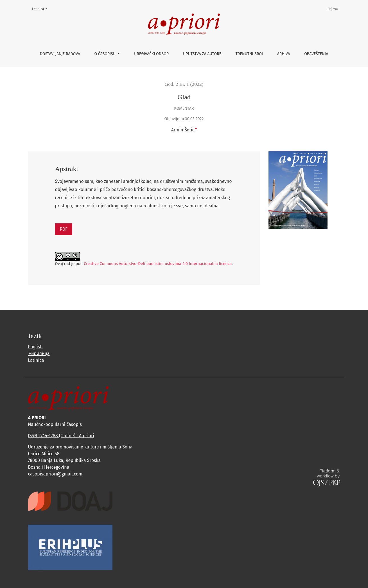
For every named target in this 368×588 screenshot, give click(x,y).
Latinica (41, 9)
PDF (64, 229)
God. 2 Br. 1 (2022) (184, 84)
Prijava (333, 9)
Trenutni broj (249, 54)
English (35, 347)
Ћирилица (39, 354)
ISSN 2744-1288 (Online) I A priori (61, 436)
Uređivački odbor (151, 54)
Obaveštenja (316, 54)
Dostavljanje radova (60, 54)
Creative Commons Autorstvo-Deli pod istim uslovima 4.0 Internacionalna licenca (158, 264)
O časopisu (105, 54)
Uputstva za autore (202, 54)
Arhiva (284, 54)
